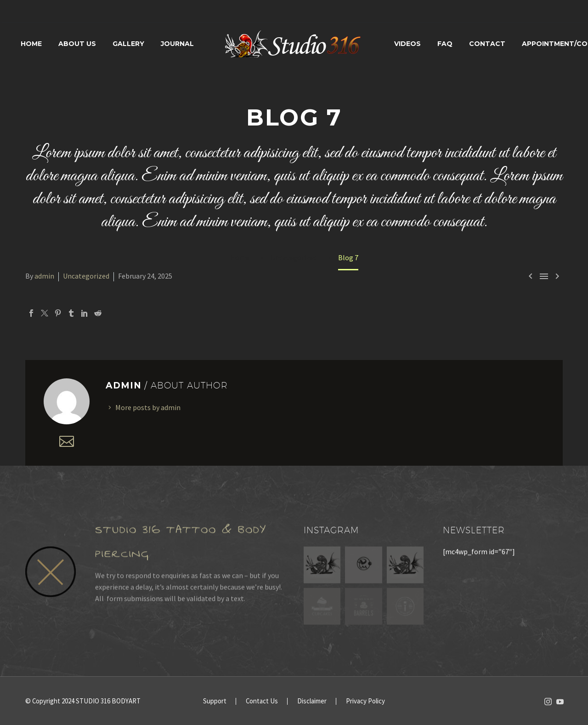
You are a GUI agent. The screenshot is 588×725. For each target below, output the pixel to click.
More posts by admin (148, 407)
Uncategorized (86, 276)
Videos (407, 44)
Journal (177, 44)
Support (215, 701)
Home (31, 44)
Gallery (128, 44)
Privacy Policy (365, 701)
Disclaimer (312, 701)
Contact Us (262, 701)
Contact (487, 44)
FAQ (445, 44)
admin (44, 276)
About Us (77, 44)
